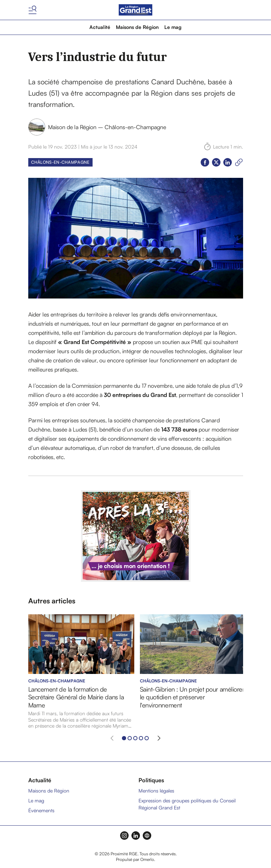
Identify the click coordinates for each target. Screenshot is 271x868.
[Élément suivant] (159, 738)
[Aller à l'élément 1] (124, 738)
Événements (41, 810)
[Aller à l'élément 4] (141, 738)
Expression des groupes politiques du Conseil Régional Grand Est (187, 804)
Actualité (100, 27)
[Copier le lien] (239, 162)
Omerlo (147, 859)
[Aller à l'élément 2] (130, 738)
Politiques (151, 780)
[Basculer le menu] (33, 10)
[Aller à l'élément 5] (147, 738)
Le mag (173, 27)
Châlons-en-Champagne (60, 162)
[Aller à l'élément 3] (135, 738)
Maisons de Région (137, 27)
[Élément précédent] (112, 738)
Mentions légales (156, 791)
